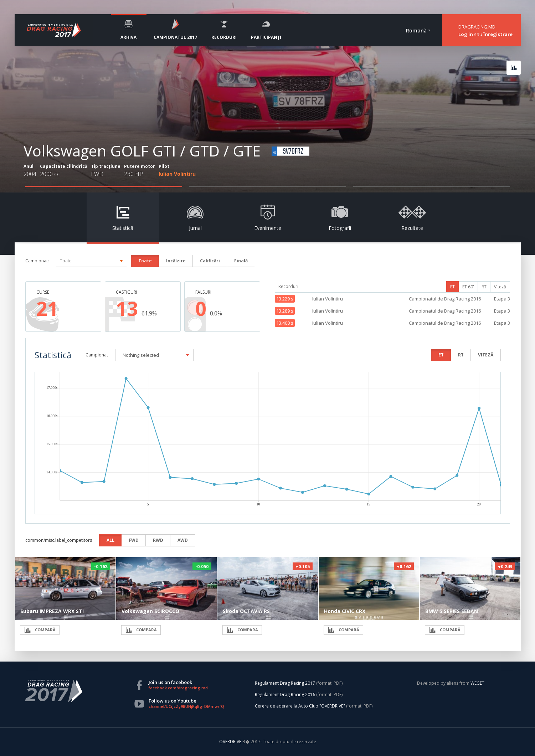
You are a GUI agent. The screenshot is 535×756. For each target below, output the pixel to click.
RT (484, 287)
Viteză (500, 287)
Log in (466, 34)
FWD (134, 540)
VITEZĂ (486, 355)
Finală (241, 261)
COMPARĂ (40, 630)
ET (452, 287)
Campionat (97, 355)
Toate (145, 261)
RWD (158, 540)
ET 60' (468, 287)
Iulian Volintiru (177, 174)
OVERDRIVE (231, 742)
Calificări (210, 261)
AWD (183, 540)
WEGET (477, 683)
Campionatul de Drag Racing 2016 (445, 299)
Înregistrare (498, 34)
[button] (154, 355)
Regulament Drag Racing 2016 (285, 695)
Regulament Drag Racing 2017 (285, 683)
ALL (110, 540)
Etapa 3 (502, 299)
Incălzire (176, 261)
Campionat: (37, 261)
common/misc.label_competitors (59, 540)
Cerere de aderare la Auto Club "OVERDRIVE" (300, 706)
